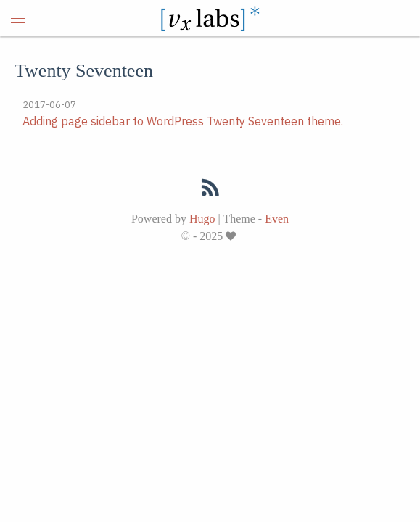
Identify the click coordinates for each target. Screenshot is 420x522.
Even (277, 219)
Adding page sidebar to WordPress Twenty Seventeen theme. (183, 121)
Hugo (202, 219)
